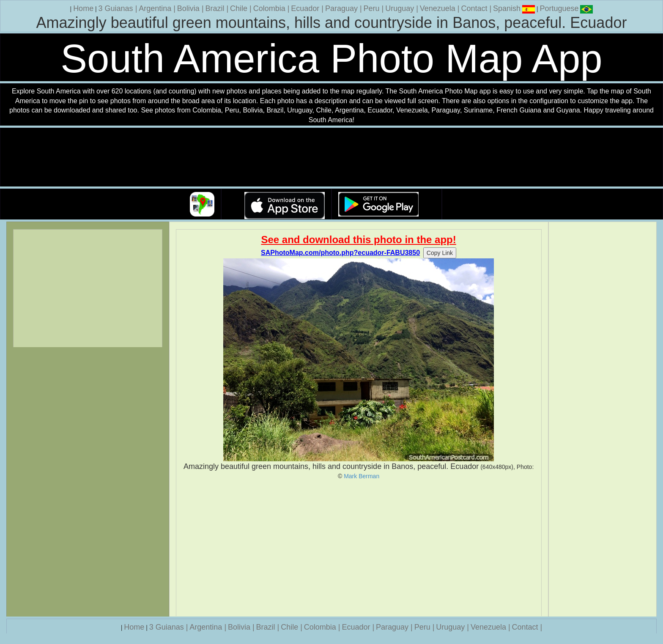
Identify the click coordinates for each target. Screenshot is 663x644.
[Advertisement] (359, 548)
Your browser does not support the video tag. (331, 158)
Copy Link (440, 253)
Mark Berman (362, 476)
